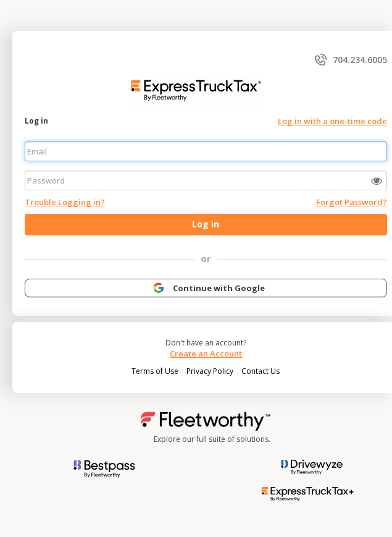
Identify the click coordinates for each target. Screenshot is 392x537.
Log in (36, 121)
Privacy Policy (211, 371)
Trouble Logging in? (65, 202)
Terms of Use (156, 371)
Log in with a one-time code (332, 121)
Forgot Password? (352, 202)
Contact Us (261, 371)
